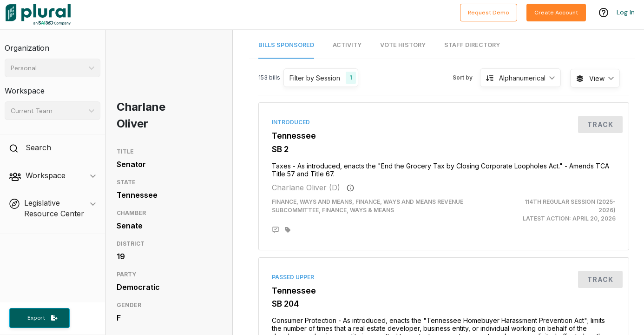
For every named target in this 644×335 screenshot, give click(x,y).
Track (600, 124)
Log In (626, 13)
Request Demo (489, 13)
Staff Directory (472, 45)
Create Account (556, 13)
